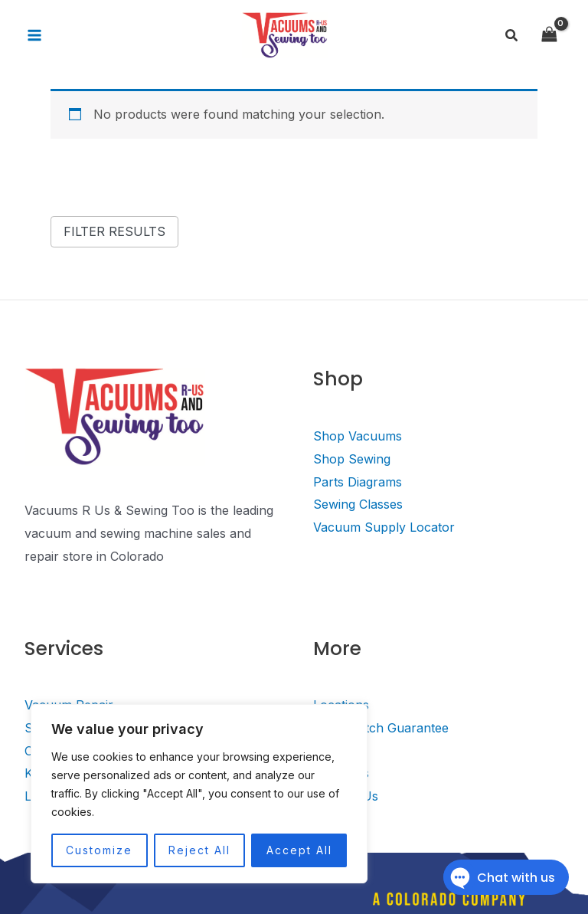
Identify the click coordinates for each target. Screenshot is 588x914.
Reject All (199, 850)
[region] (199, 794)
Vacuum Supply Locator (384, 527)
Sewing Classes (358, 504)
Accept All (299, 850)
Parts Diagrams (358, 482)
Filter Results (114, 231)
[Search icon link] (512, 36)
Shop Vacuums (358, 436)
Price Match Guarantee (381, 728)
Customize (99, 850)
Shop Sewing (352, 459)
